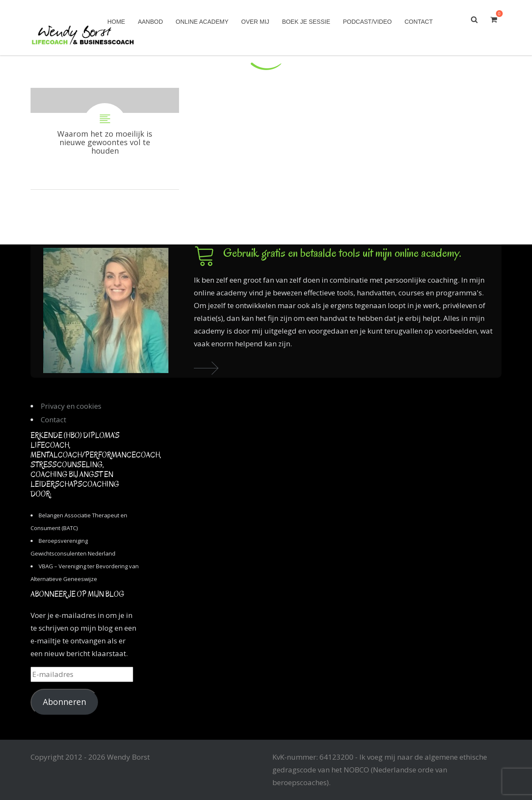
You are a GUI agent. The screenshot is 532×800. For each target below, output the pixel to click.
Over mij (255, 22)
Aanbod (150, 22)
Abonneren (64, 702)
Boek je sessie (306, 22)
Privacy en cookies (71, 406)
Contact (419, 22)
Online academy (202, 22)
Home (116, 22)
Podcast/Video (367, 22)
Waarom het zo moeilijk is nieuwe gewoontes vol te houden (105, 139)
